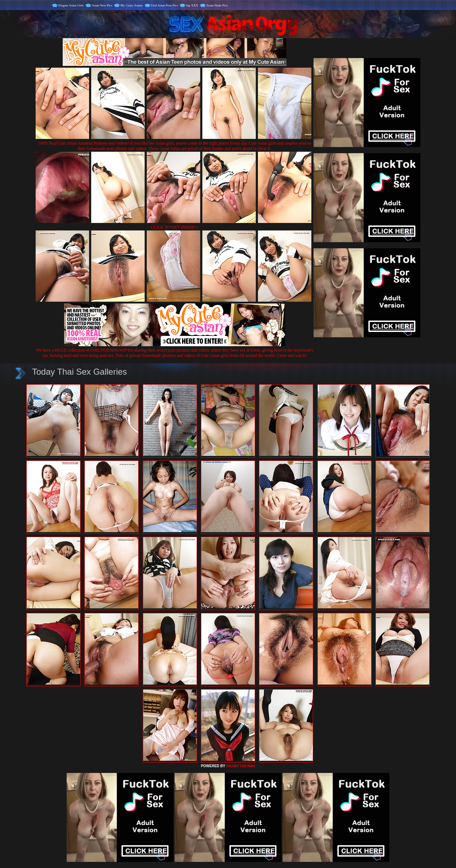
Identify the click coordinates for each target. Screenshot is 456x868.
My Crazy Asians (132, 5)
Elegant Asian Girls (71, 5)
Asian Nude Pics (217, 5)
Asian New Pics (102, 5)
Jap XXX (192, 5)
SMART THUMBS (241, 766)
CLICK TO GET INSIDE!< (175, 227)
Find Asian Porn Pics (165, 5)
